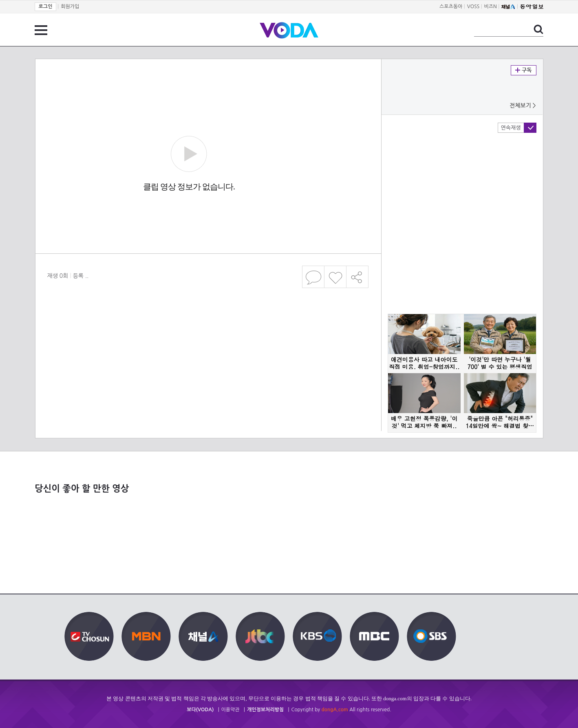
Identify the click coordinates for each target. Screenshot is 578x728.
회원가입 (70, 7)
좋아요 (335, 277)
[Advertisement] (208, 323)
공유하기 (357, 277)
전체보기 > (523, 106)
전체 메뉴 (41, 30)
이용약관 (231, 710)
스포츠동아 (451, 7)
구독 (524, 70)
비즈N (491, 7)
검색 (538, 29)
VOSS (473, 7)
